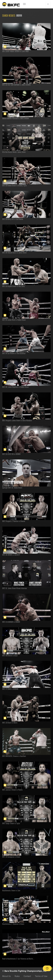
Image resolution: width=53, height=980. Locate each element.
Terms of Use (41, 976)
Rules (17, 976)
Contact (27, 976)
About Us (7, 976)
